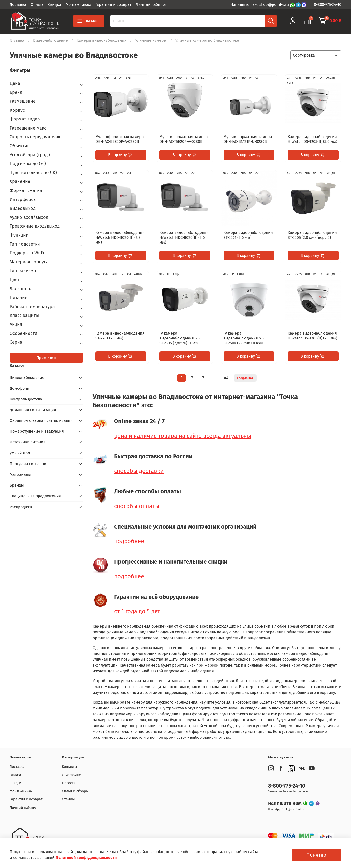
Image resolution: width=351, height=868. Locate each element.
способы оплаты (137, 506)
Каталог (89, 21)
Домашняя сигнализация (33, 410)
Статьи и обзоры (75, 791)
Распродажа (21, 507)
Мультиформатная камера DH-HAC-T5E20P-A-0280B (184, 139)
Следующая (245, 378)
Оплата (37, 5)
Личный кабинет (151, 5)
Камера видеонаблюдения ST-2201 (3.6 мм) (248, 235)
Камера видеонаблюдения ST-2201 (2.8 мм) (120, 336)
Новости (69, 783)
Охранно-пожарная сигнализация (41, 421)
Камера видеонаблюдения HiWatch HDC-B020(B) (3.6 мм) (184, 237)
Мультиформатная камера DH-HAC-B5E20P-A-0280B (120, 139)
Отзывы (68, 799)
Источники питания (28, 442)
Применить (47, 358)
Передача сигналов (28, 464)
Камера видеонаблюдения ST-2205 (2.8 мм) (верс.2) (312, 235)
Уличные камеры (151, 40)
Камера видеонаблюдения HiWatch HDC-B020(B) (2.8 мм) (120, 237)
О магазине (71, 775)
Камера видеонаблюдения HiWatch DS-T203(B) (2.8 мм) (312, 336)
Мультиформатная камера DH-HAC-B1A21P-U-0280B (248, 139)
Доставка (18, 5)
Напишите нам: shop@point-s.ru (260, 5)
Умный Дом (20, 453)
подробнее (129, 541)
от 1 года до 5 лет (137, 611)
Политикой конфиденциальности (86, 858)
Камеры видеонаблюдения (102, 40)
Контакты (69, 767)
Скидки (55, 5)
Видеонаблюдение (50, 40)
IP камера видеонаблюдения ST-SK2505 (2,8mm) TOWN (180, 338)
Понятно (316, 855)
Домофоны (20, 388)
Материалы (20, 474)
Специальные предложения (35, 496)
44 (226, 378)
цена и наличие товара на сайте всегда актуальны (183, 436)
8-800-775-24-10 (328, 5)
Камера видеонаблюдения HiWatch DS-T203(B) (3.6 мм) (312, 139)
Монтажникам (78, 5)
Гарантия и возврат (113, 5)
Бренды (17, 485)
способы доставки (139, 471)
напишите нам (285, 803)
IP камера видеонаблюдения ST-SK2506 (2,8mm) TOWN (244, 338)
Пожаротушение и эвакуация (37, 431)
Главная (17, 40)
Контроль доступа (26, 399)
